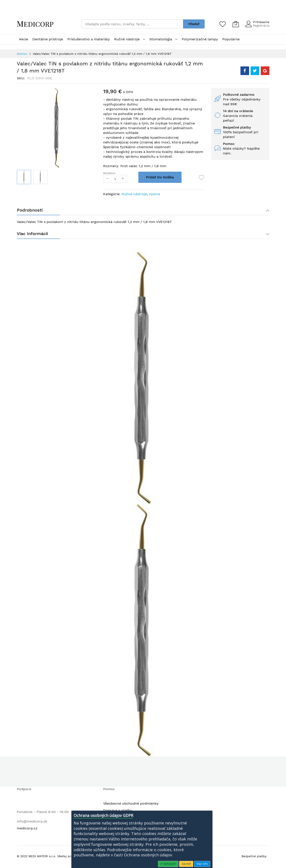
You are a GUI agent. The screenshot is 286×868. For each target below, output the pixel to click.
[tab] (143, 210)
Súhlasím (169, 864)
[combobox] (132, 24)
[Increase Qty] (125, 179)
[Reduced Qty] (107, 179)
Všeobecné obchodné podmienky (131, 804)
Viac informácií (32, 235)
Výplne (154, 194)
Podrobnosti (30, 210)
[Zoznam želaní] (223, 24)
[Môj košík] (236, 24)
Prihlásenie (261, 22)
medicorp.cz (27, 829)
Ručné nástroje (134, 194)
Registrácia (261, 25)
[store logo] (35, 24)
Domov (22, 54)
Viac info (202, 864)
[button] (40, 177)
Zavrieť (186, 864)
